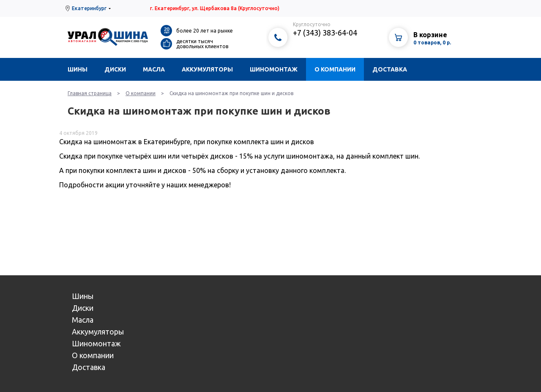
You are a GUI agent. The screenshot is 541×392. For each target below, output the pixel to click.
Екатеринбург (89, 8)
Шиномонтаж (274, 69)
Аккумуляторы (207, 69)
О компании (335, 69)
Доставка (390, 69)
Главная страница (90, 93)
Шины (78, 69)
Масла (154, 69)
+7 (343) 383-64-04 (325, 33)
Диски (115, 69)
